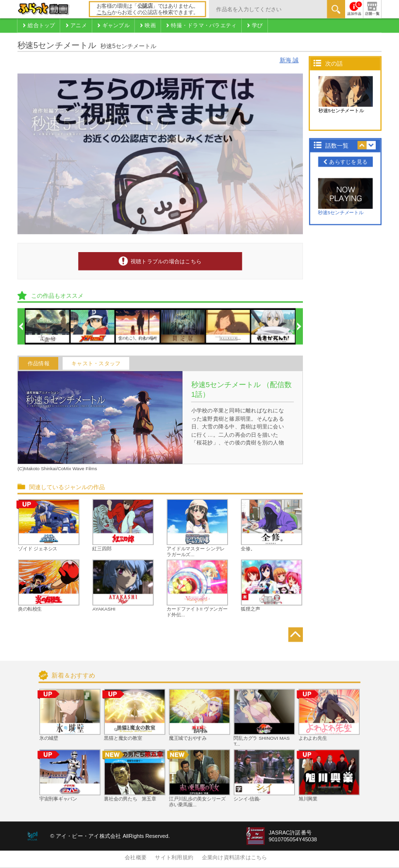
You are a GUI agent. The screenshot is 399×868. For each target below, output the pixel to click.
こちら (104, 13)
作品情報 (39, 363)
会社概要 (136, 858)
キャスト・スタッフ (96, 363)
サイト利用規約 (174, 858)
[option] (48, 327)
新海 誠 (289, 60)
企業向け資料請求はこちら (235, 858)
